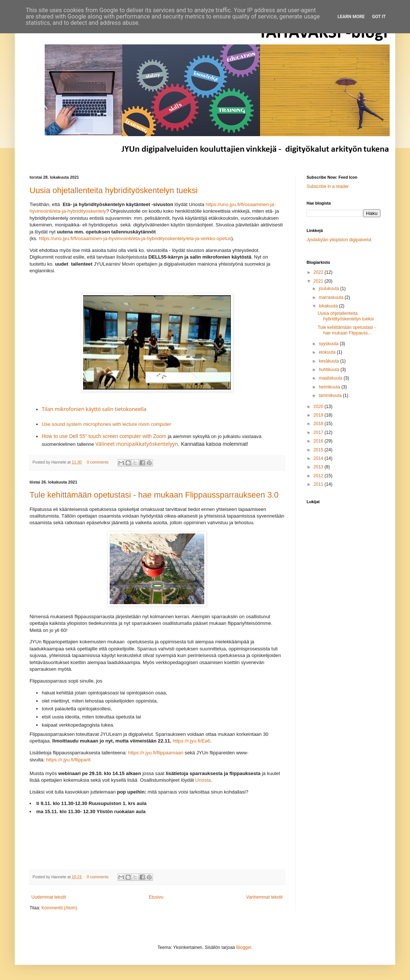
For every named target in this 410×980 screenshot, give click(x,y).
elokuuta (328, 352)
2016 (319, 441)
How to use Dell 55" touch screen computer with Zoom (104, 436)
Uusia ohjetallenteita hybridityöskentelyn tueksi (114, 190)
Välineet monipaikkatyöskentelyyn (137, 444)
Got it (379, 17)
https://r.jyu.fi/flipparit (68, 760)
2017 (319, 432)
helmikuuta (330, 387)
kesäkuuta (329, 361)
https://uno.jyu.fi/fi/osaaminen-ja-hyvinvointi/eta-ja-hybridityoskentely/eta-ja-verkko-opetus (135, 238)
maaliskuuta (331, 378)
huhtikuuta (330, 370)
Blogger (244, 947)
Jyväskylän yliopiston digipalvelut (339, 240)
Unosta (203, 780)
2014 (319, 458)
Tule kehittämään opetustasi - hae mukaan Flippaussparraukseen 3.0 (154, 495)
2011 (319, 484)
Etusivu (156, 897)
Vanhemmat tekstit (264, 897)
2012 (319, 476)
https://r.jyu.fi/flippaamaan (156, 753)
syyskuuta (329, 344)
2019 (319, 415)
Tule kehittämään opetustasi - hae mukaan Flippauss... (347, 330)
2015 (319, 450)
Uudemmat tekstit (49, 897)
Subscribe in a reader (328, 186)
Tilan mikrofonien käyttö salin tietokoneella (94, 409)
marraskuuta (332, 297)
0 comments (98, 462)
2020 (319, 407)
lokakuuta (329, 306)
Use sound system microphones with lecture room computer (106, 424)
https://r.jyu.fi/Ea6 (192, 741)
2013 (319, 467)
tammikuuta (331, 395)
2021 (319, 281)
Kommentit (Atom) (59, 908)
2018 (319, 424)
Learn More (351, 17)
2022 (319, 272)
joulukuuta (329, 289)
